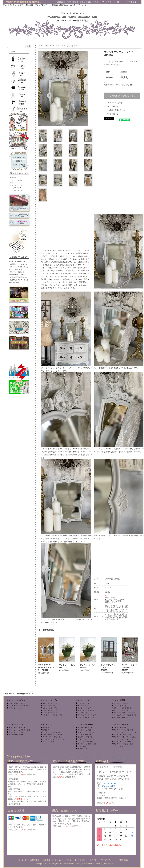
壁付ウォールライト (121, 710)
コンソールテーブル (50, 708)
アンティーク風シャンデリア (124, 713)
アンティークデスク (50, 713)
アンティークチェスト (53, 46)
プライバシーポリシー (64, 860)
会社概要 (47, 860)
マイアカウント (109, 2)
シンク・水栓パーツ (85, 735)
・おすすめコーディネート (18, 262)
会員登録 (81, 860)
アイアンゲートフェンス (52, 737)
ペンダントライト (120, 706)
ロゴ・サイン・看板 (85, 742)
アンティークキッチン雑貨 (123, 730)
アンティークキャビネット (17, 700)
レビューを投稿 (112, 106)
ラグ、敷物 (82, 746)
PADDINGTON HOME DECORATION (23, 2)
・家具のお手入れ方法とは (18, 277)
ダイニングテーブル (50, 703)
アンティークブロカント (121, 724)
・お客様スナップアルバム (18, 264)
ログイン (97, 2)
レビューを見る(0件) (114, 103)
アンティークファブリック (123, 739)
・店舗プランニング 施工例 (19, 280)
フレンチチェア (84, 703)
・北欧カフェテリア (16, 190)
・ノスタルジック (15, 188)
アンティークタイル (85, 728)
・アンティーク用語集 (16, 272)
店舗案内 (61, 2)
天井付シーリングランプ (122, 708)
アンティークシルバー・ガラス (125, 732)
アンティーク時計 (84, 730)
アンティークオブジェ (86, 732)
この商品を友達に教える (116, 110)
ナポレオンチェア (84, 708)
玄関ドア (46, 728)
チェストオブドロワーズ (18, 728)
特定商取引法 (33, 860)
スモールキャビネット (17, 708)
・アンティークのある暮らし (19, 267)
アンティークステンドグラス (53, 739)
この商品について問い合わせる (122, 96)
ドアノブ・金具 (48, 742)
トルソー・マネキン (85, 737)
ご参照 (20, 799)
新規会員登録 (85, 2)
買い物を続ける (112, 114)
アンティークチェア (83, 700)
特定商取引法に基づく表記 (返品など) (118, 85)
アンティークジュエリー (122, 735)
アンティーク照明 (118, 700)
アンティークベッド (16, 732)
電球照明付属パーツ (121, 717)
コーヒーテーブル (49, 706)
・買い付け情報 (14, 282)
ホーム (21, 860)
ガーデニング (83, 749)
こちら (21, 774)
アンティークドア (47, 724)
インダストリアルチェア (87, 717)
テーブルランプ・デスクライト (125, 715)
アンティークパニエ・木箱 (123, 744)
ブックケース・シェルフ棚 (19, 706)
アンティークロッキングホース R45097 (130, 668)
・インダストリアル (16, 185)
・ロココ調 (12, 178)
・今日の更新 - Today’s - (18, 275)
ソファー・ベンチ (84, 713)
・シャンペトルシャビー (17, 180)
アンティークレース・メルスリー (126, 737)
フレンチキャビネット (17, 703)
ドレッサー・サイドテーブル (19, 730)
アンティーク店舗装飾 (84, 724)
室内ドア (46, 730)
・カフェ (12, 183)
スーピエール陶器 (120, 728)
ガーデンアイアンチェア (87, 715)
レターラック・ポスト (86, 739)
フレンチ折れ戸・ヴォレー (52, 735)
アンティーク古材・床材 (87, 744)
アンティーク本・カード (122, 742)
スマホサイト (133, 2)
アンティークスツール (86, 710)
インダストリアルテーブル (52, 715)
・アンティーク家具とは (17, 269)
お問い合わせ (72, 2)
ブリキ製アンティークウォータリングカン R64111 (46, 668)
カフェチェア (83, 706)
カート (121, 2)
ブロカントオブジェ (121, 746)
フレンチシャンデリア (122, 703)
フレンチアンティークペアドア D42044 (109, 668)
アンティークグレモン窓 (52, 732)
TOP (40, 46)
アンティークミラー (71, 46)
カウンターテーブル (50, 710)
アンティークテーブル (49, 700)
